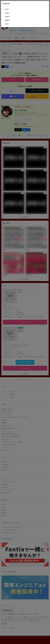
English (7, 13)
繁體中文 (8, 20)
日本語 (7, 9)
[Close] (47, 3)
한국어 (7, 24)
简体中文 (8, 17)
